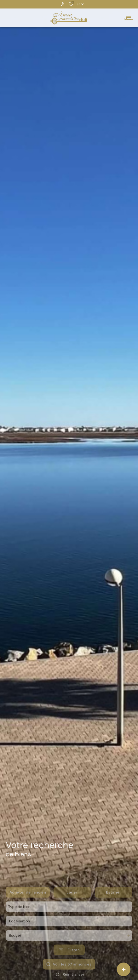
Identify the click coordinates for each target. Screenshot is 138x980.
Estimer (114, 905)
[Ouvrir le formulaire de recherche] (69, 963)
